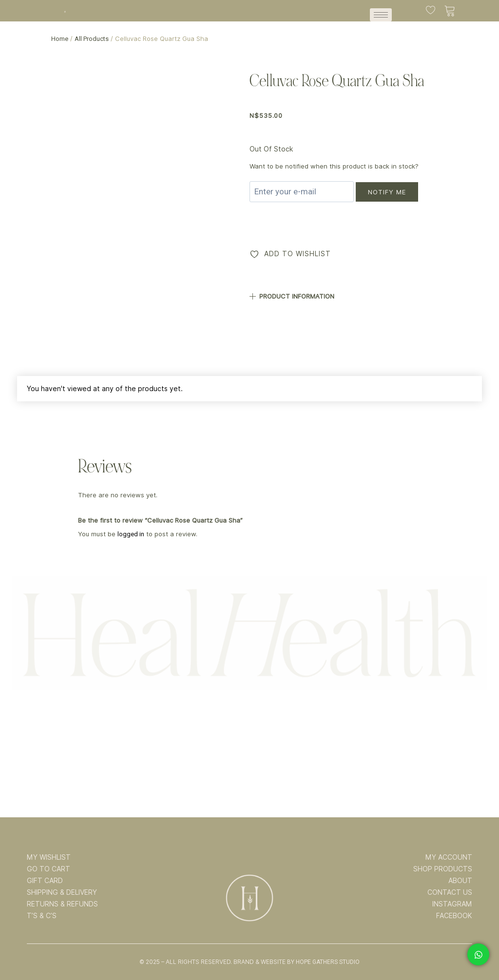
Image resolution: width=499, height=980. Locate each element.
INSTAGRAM (452, 904)
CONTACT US (450, 892)
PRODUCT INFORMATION (297, 296)
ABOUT (460, 881)
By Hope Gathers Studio (323, 962)
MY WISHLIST (49, 857)
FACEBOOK (454, 916)
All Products (92, 39)
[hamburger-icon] (381, 15)
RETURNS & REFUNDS (62, 904)
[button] (365, 293)
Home (60, 39)
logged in (131, 534)
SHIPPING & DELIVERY (62, 892)
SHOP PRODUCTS (443, 869)
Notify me (387, 192)
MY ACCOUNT (449, 857)
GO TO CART (48, 869)
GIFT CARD (45, 881)
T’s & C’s (42, 916)
